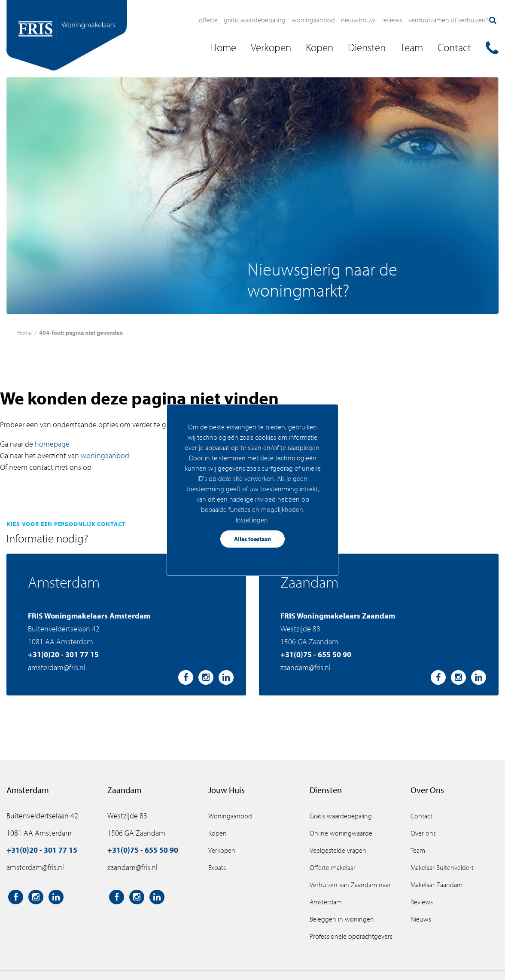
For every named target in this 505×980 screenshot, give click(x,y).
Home (24, 332)
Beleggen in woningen (342, 919)
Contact (421, 816)
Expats (217, 867)
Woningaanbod (313, 20)
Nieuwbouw (358, 20)
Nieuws (421, 919)
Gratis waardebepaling (255, 20)
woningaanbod (105, 455)
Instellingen (252, 520)
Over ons (423, 833)
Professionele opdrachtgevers (351, 936)
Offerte (208, 20)
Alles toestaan (252, 539)
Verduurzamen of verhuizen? (448, 20)
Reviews (392, 20)
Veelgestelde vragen (338, 850)
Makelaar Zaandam (437, 885)
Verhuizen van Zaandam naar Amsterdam (350, 893)
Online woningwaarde (341, 833)
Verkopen (222, 850)
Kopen (218, 833)
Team (418, 850)
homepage (52, 444)
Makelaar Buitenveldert (442, 867)
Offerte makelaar (333, 867)
